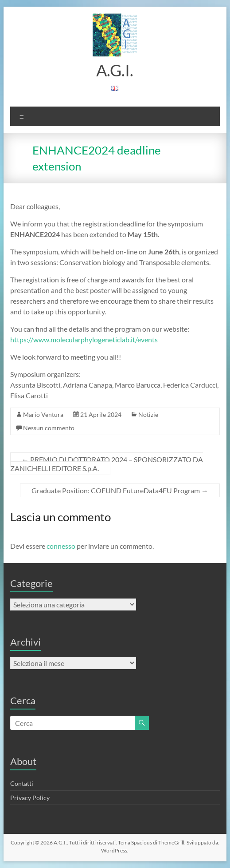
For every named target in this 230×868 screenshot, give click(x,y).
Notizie (148, 414)
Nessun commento (49, 428)
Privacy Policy (30, 798)
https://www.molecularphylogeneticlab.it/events (84, 339)
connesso (61, 546)
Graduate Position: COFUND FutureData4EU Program (120, 490)
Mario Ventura (43, 414)
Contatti (22, 783)
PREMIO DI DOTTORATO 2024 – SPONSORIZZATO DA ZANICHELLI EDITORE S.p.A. (107, 464)
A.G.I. (115, 70)
